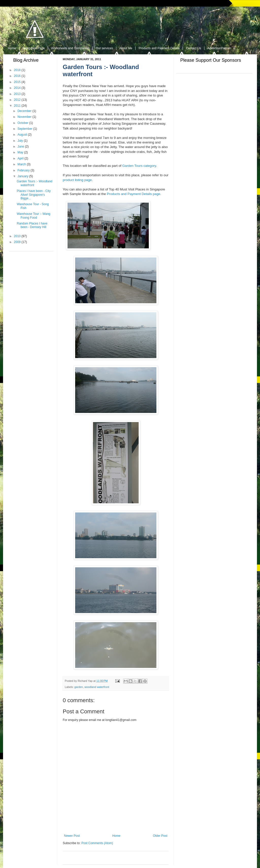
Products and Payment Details (159, 48)
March (22, 164)
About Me (126, 48)
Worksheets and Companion (70, 48)
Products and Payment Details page (134, 194)
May (20, 152)
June (21, 147)
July (20, 141)
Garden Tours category (139, 166)
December (25, 111)
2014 (17, 88)
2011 (17, 106)
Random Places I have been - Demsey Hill (32, 225)
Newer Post (72, 836)
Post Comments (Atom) (97, 843)
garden (79, 687)
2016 (17, 76)
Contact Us (193, 48)
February (24, 170)
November (25, 117)
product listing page (77, 180)
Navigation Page (34, 48)
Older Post (160, 836)
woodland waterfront (97, 687)
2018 (17, 70)
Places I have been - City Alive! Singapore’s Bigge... (34, 195)
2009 (17, 242)
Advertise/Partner (219, 48)
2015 (17, 82)
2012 (17, 100)
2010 (17, 236)
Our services (104, 48)
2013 (17, 94)
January (23, 176)
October (23, 123)
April (21, 158)
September (25, 129)
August (22, 135)
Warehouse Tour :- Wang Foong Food (34, 216)
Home (12, 48)
